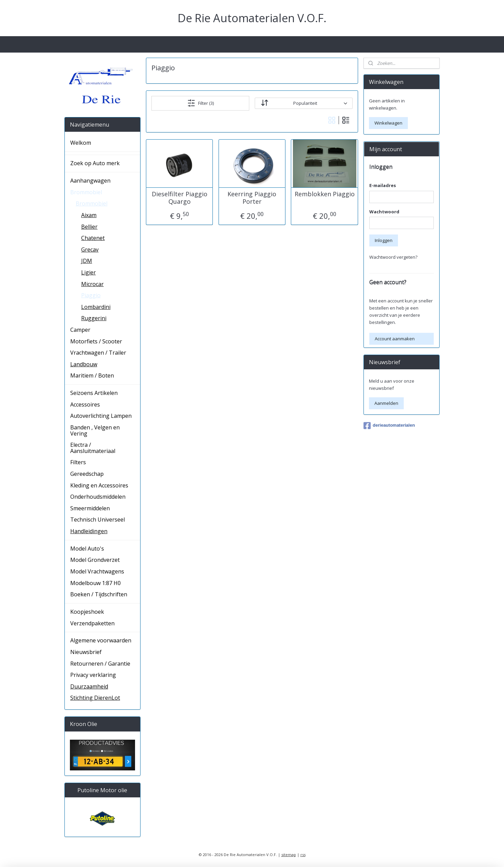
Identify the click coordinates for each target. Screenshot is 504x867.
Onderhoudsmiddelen (98, 497)
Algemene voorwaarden (101, 640)
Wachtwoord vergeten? (393, 257)
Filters (78, 462)
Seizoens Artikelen (94, 393)
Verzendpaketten (92, 623)
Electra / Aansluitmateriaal (93, 448)
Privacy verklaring (93, 675)
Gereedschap (87, 474)
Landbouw (84, 364)
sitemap (289, 855)
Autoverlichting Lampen (101, 416)
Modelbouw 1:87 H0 (95, 583)
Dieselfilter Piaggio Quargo (180, 198)
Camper (80, 330)
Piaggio (91, 295)
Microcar (92, 284)
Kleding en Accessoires (99, 485)
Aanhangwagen (90, 181)
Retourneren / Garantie (100, 664)
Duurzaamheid (89, 686)
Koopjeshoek (87, 612)
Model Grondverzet (95, 560)
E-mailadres (383, 185)
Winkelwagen (388, 123)
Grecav (90, 250)
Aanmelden (386, 403)
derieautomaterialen (389, 426)
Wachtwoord (384, 212)
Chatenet (93, 238)
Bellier (89, 227)
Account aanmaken (395, 339)
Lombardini (96, 307)
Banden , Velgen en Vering (95, 430)
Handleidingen (89, 531)
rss (303, 855)
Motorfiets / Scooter (96, 341)
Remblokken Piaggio (325, 194)
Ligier (88, 272)
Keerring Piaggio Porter (252, 198)
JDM (87, 261)
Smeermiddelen (90, 508)
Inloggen (384, 240)
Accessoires (85, 404)
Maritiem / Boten (92, 375)
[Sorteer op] (303, 103)
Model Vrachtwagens (97, 571)
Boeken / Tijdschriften (99, 594)
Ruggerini (94, 318)
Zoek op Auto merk (95, 163)
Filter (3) (201, 103)
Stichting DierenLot (95, 698)
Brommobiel (86, 192)
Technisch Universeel (98, 520)
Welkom (81, 143)
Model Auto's (87, 549)
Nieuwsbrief (86, 652)
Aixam (89, 215)
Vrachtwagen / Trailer (98, 353)
